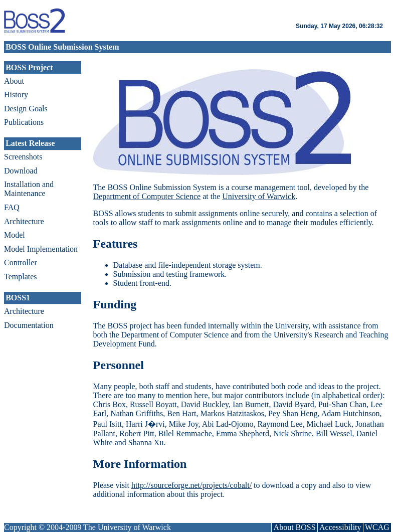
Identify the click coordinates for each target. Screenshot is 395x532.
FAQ (12, 207)
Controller (21, 262)
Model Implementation (41, 249)
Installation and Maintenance (29, 189)
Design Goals (26, 109)
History (16, 95)
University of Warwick (259, 196)
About (14, 81)
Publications (24, 122)
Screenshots (23, 157)
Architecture (24, 221)
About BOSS (295, 527)
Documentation (29, 325)
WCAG (377, 527)
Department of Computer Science (147, 196)
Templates (21, 277)
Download (21, 171)
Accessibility (340, 527)
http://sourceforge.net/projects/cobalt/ (191, 485)
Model (15, 235)
